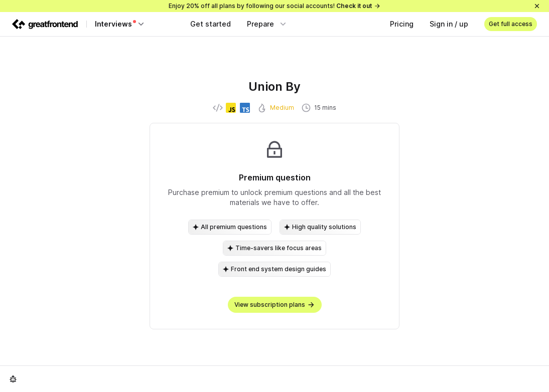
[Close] (537, 6)
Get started (211, 24)
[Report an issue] (13, 379)
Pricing (402, 24)
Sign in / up (449, 24)
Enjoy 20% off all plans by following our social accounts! (275, 6)
